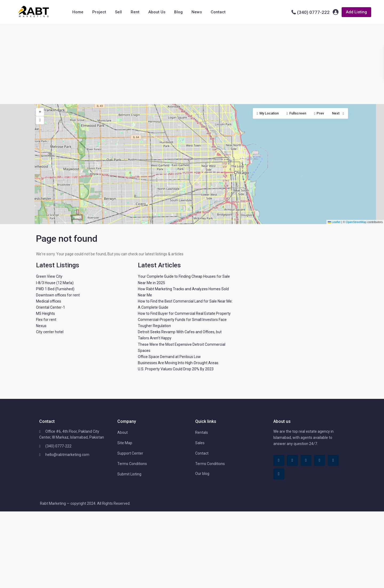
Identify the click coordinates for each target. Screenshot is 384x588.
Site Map (125, 443)
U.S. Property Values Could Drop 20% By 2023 (176, 369)
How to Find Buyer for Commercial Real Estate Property (184, 313)
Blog (178, 12)
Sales (200, 443)
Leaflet (334, 222)
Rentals (202, 432)
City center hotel (50, 332)
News (197, 12)
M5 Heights (45, 313)
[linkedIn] (306, 460)
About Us (157, 12)
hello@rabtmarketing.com (67, 455)
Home (78, 12)
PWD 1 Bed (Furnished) (55, 289)
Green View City (49, 276)
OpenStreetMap (356, 222)
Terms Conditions (132, 464)
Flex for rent (46, 320)
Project (99, 12)
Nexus (41, 326)
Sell (118, 12)
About (123, 432)
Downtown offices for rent (58, 295)
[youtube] (333, 460)
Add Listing (356, 12)
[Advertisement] (192, 64)
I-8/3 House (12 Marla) (55, 283)
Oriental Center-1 (51, 307)
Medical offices (49, 301)
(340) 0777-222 (313, 12)
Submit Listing (129, 474)
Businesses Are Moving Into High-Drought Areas (178, 363)
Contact (218, 12)
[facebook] (279, 460)
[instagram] (279, 474)
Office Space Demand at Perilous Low (169, 357)
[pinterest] (320, 460)
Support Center (130, 453)
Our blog (202, 474)
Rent (135, 12)
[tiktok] (292, 460)
